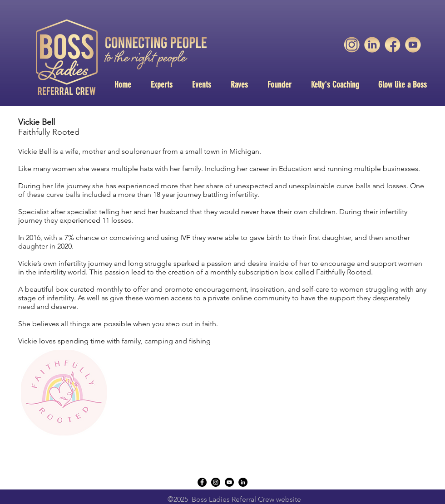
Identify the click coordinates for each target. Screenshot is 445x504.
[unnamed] (413, 45)
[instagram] (216, 482)
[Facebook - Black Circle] (202, 482)
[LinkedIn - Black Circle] (243, 482)
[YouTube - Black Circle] (229, 482)
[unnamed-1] (372, 45)
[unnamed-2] (393, 45)
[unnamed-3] (352, 45)
